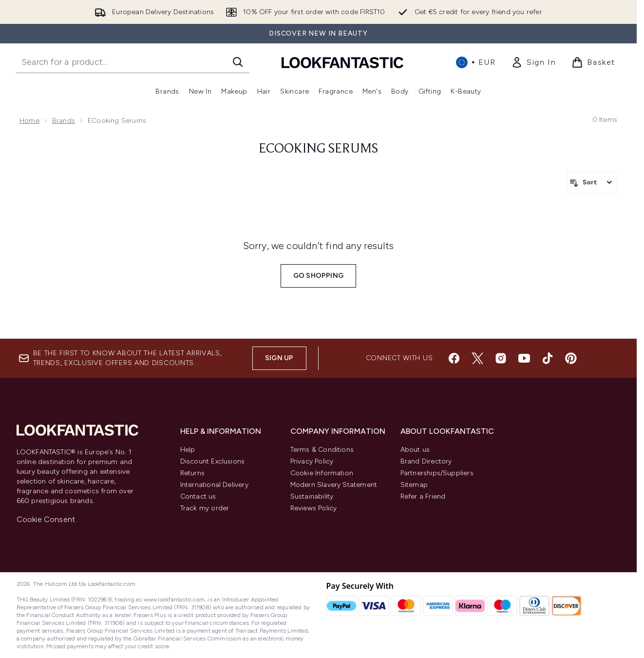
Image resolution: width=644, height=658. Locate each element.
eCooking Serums (318, 149)
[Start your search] (133, 62)
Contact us (198, 496)
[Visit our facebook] (454, 358)
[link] (533, 62)
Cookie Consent (46, 519)
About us (415, 450)
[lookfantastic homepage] (342, 62)
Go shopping (318, 276)
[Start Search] (238, 62)
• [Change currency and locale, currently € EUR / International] (476, 62)
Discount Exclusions (213, 461)
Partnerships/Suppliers (437, 473)
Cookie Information (322, 473)
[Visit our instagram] (501, 358)
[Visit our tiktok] (548, 358)
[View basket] (593, 62)
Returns (192, 473)
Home (29, 121)
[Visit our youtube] (524, 358)
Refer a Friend (423, 496)
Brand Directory (426, 461)
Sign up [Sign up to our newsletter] (279, 358)
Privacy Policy (312, 461)
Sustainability (312, 496)
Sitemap (414, 485)
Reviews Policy (314, 508)
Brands (64, 121)
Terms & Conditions (322, 450)
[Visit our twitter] (477, 358)
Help (188, 450)
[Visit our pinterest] (571, 358)
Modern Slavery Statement (334, 485)
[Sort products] (592, 182)
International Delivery (214, 485)
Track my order (205, 508)
